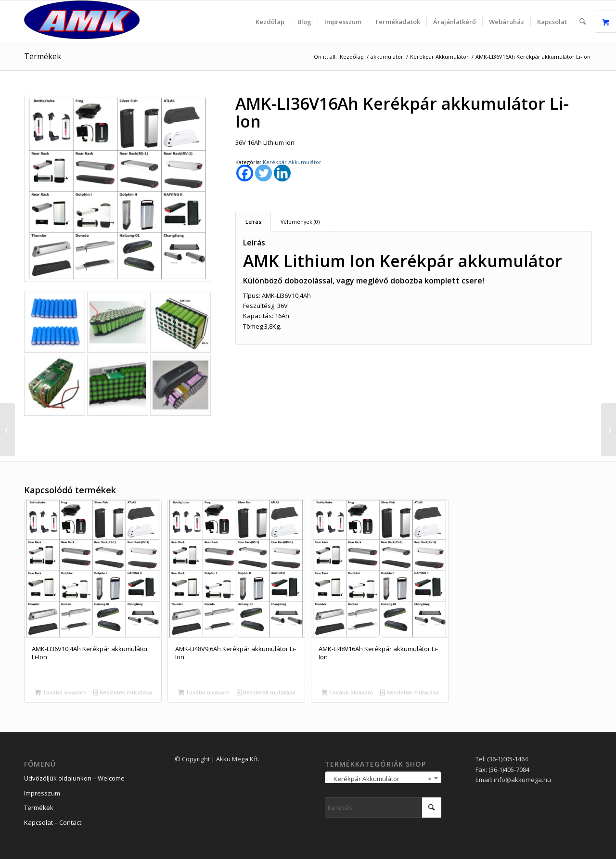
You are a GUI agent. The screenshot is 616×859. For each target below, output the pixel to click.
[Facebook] (245, 173)
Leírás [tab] (253, 222)
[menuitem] (270, 22)
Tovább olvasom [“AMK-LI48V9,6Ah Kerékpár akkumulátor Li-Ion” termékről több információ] (204, 693)
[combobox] (383, 778)
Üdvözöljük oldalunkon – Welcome (74, 778)
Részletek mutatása (123, 693)
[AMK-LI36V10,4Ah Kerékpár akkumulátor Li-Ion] (7, 430)
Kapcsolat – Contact (53, 822)
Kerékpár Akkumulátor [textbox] (380, 779)
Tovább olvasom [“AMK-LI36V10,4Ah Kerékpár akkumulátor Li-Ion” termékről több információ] (61, 693)
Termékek (43, 56)
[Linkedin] (282, 173)
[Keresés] (583, 22)
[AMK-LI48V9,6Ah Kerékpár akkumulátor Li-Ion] (609, 430)
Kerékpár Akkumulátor (292, 162)
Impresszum (42, 793)
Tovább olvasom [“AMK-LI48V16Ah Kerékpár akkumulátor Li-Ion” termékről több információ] (347, 693)
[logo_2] (82, 22)
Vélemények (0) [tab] (300, 222)
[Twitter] (263, 173)
